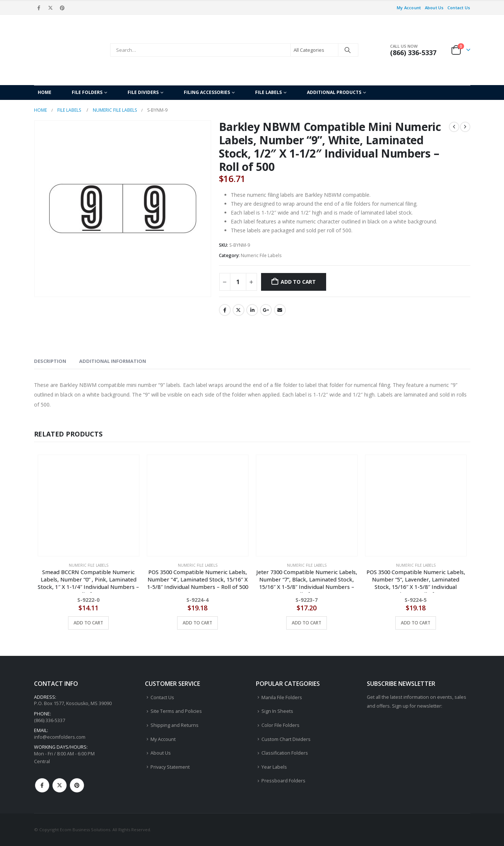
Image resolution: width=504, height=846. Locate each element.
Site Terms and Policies (176, 711)
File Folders (87, 92)
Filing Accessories (207, 92)
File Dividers (143, 92)
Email (280, 310)
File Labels (268, 92)
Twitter (239, 310)
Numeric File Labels (261, 255)
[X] (51, 8)
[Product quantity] (238, 282)
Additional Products (334, 92)
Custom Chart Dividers (286, 739)
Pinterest (77, 785)
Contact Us (459, 8)
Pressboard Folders (283, 781)
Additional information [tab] (113, 361)
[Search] (348, 50)
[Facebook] (39, 8)
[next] (465, 127)
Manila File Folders (282, 697)
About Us (434, 8)
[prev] (454, 127)
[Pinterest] (62, 8)
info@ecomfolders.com (60, 737)
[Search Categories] (314, 50)
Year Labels (274, 767)
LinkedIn (252, 310)
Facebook (225, 310)
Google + (266, 310)
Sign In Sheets (277, 711)
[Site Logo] (70, 50)
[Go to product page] (89, 505)
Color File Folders (280, 725)
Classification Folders (285, 753)
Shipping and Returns (175, 725)
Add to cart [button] (88, 623)
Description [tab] (50, 361)
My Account (409, 8)
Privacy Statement (170, 767)
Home (45, 92)
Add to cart (298, 282)
